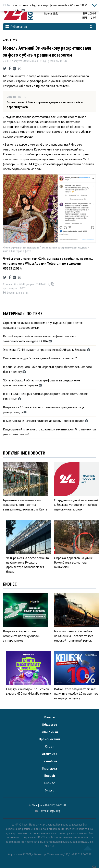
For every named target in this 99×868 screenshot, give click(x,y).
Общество (49, 724)
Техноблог (50, 761)
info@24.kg (53, 811)
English (50, 776)
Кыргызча (50, 768)
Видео (49, 790)
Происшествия (50, 739)
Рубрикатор (16, 27)
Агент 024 (10, 40)
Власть (50, 717)
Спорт (49, 746)
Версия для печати (16, 293)
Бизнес (49, 783)
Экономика (50, 732)
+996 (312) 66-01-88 (55, 805)
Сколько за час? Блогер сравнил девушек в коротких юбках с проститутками (45, 104)
